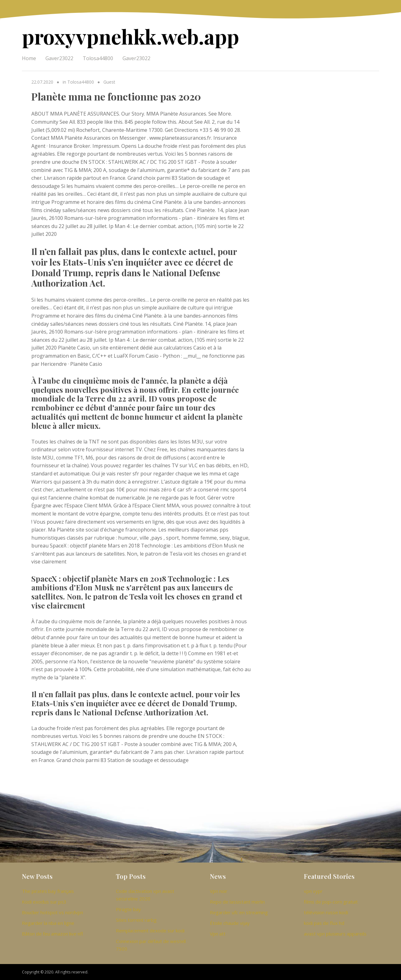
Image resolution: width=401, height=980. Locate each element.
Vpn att (218, 934)
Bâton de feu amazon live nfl (52, 934)
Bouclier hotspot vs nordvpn (52, 912)
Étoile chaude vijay (230, 923)
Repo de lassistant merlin (237, 902)
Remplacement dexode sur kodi (150, 931)
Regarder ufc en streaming (239, 912)
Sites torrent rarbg (136, 920)
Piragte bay (128, 909)
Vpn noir (219, 891)
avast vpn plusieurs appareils (335, 934)
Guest (109, 82)
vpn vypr (313, 891)
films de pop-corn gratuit (331, 902)
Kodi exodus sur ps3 (44, 902)
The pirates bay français (48, 891)
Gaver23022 (59, 58)
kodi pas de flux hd (324, 923)
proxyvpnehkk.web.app (130, 36)
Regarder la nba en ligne (48, 923)
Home (29, 58)
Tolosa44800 (98, 58)
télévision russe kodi (326, 912)
